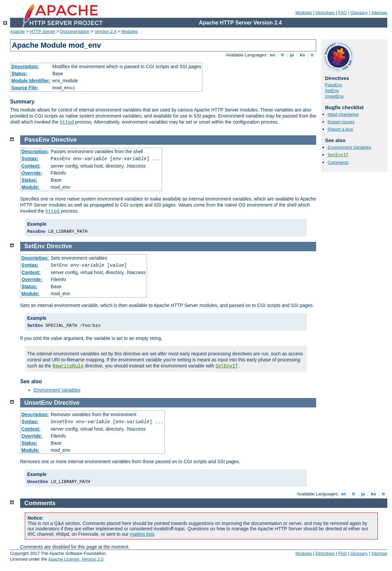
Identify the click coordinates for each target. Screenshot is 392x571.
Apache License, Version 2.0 (76, 559)
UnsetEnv (334, 96)
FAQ (343, 13)
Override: (32, 173)
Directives (325, 13)
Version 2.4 (106, 31)
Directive (64, 140)
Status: (19, 74)
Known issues (341, 122)
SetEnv (332, 91)
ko (302, 55)
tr (313, 55)
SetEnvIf (338, 155)
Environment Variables (349, 147)
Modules (304, 13)
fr (283, 55)
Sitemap (379, 13)
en (273, 55)
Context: (31, 166)
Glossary (359, 13)
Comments (338, 162)
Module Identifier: (31, 81)
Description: (25, 67)
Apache (17, 31)
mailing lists (142, 534)
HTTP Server (43, 31)
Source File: (25, 88)
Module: (31, 187)
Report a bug (340, 129)
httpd (67, 122)
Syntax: (30, 159)
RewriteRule (68, 366)
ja (292, 55)
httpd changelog (343, 114)
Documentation (75, 31)
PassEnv (333, 85)
